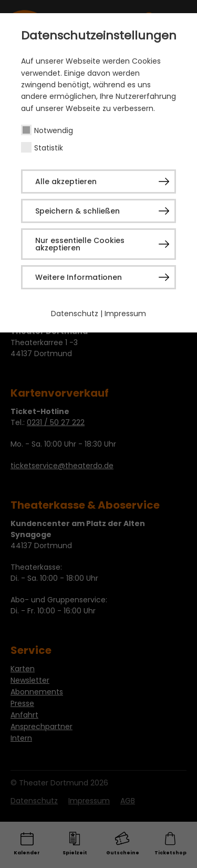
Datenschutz (75, 314)
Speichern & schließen (77, 211)
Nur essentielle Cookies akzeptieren (80, 244)
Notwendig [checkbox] (54, 130)
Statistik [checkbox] (49, 148)
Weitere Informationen (79, 277)
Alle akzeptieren (66, 181)
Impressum (125, 314)
